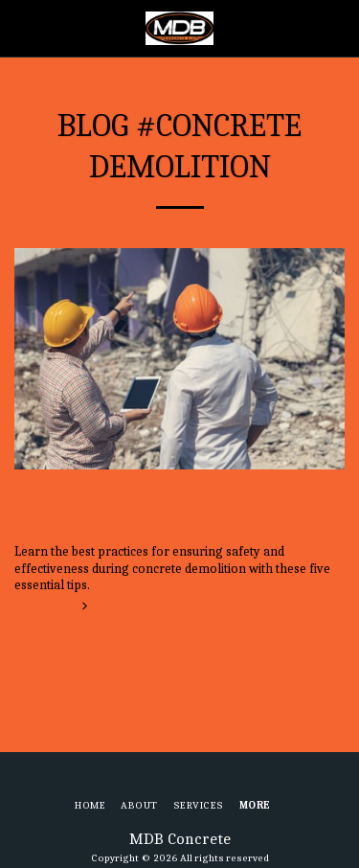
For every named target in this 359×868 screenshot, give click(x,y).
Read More (54, 605)
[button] (21, 27)
